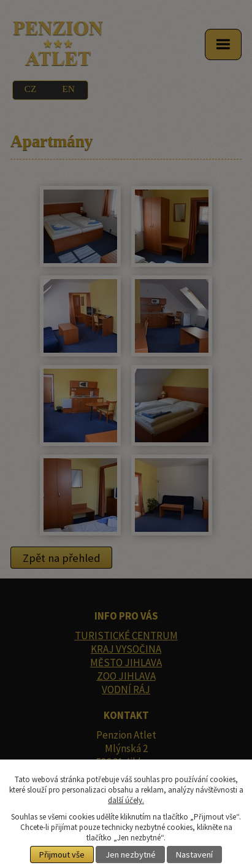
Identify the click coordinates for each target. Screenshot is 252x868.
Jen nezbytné (131, 855)
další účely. (126, 800)
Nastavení (194, 855)
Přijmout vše (62, 855)
